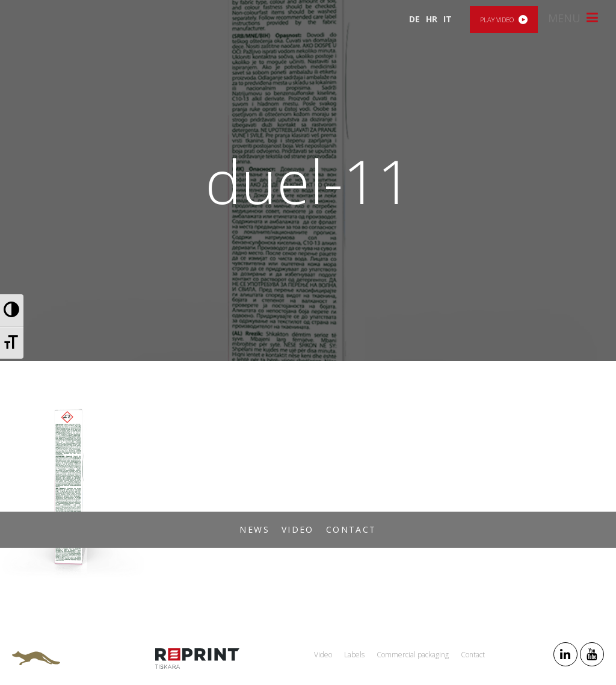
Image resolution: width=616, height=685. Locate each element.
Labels (354, 655)
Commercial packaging (413, 655)
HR (432, 19)
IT (448, 19)
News (254, 529)
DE (414, 19)
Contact (351, 529)
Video (298, 529)
